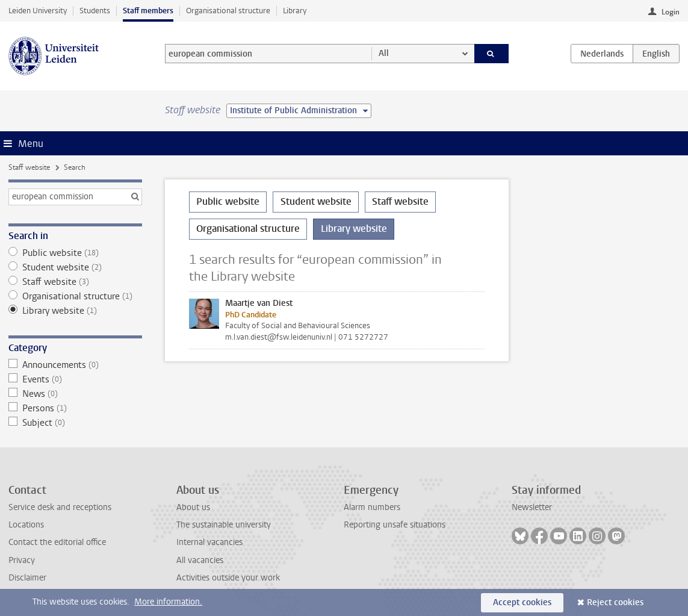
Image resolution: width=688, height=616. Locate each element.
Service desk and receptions (60, 507)
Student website (75, 267)
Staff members (148, 11)
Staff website (29, 167)
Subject (75, 423)
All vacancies (200, 560)
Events (75, 379)
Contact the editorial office (57, 542)
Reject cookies (615, 602)
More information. (168, 602)
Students (95, 11)
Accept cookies (522, 602)
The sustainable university (224, 525)
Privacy (22, 560)
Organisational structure (228, 11)
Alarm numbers (372, 507)
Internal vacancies (209, 542)
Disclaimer (27, 578)
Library (295, 11)
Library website (75, 311)
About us (193, 507)
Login (671, 12)
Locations (26, 525)
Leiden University (38, 11)
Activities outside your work (228, 578)
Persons (75, 408)
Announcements (75, 365)
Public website (75, 253)
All (384, 53)
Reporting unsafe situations (395, 525)
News (75, 394)
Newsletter (532, 507)
